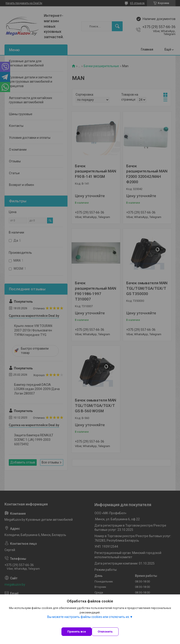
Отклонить (105, 632)
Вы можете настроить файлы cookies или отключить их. (89, 617)
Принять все (77, 632)
